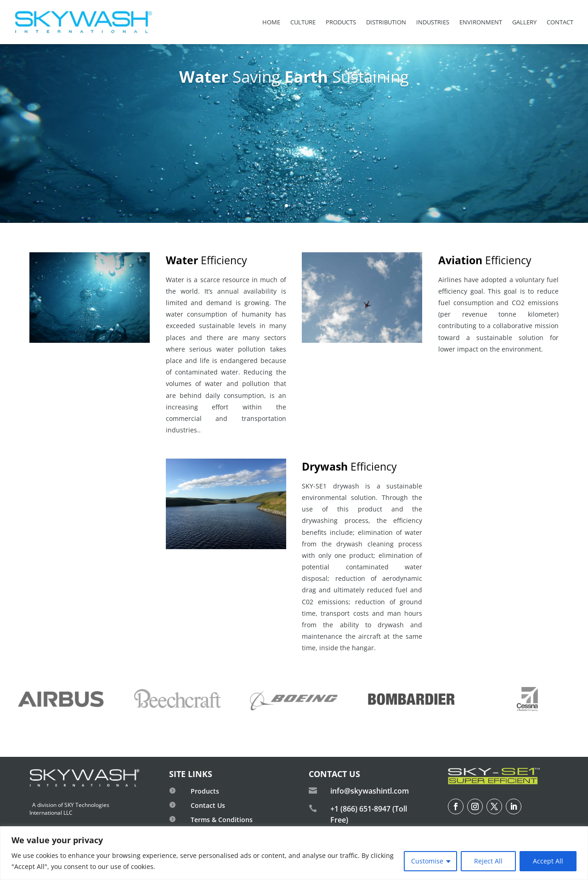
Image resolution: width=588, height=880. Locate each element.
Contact (560, 22)
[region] (294, 853)
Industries (433, 22)
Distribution (386, 22)
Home (271, 22)
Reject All (488, 861)
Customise (427, 861)
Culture (303, 22)
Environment (481, 22)
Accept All (548, 861)
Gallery (524, 22)
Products (341, 22)
